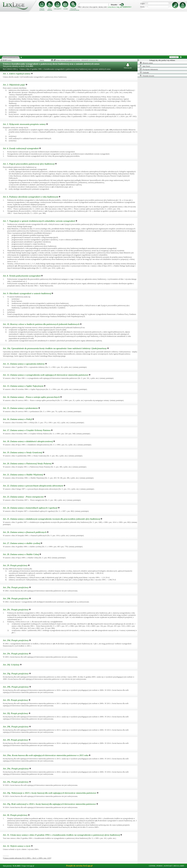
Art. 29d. (16, 640)
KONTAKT (168, 866)
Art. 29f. (11, 665)
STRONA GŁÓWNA (42, 10)
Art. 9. (27, 293)
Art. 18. (28, 441)
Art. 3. (25, 124)
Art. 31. (62, 835)
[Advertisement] (94, 34)
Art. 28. (21, 554)
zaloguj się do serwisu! (120, 7)
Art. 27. (22, 543)
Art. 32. (17, 846)
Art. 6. (31, 197)
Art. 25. (52, 519)
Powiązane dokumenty (149, 69)
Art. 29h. (16, 687)
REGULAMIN (179, 866)
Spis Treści (145, 66)
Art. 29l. (16, 740)
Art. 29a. (16, 587)
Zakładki (144, 72)
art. (111, 90)
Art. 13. (23, 386)
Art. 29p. (50, 793)
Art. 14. (32, 397)
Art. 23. (24, 497)
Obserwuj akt (128, 66)
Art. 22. (33, 486)
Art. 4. (21, 148)
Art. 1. (17, 74)
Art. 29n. (16, 769)
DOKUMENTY (58, 9)
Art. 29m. (46, 755)
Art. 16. (18, 419)
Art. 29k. (16, 727)
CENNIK (65, 9)
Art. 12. (46, 375)
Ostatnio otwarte (147, 76)
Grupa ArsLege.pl (28, 866)
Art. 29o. (16, 782)
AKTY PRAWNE (50, 10)
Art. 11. (24, 364)
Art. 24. (30, 508)
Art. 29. (15, 565)
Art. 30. (15, 815)
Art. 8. (22, 276)
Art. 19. (23, 452)
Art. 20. (28, 464)
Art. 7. (39, 221)
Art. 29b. (16, 598)
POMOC (160, 866)
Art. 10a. (55, 348)
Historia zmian (146, 63)
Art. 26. (25, 532)
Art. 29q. (50, 804)
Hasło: (143, 7)
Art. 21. (23, 475)
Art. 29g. (16, 674)
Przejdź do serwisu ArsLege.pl (79, 866)
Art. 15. (21, 408)
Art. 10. (41, 324)
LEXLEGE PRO (93, 60)
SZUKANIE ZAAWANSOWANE (73, 10)
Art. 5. (29, 164)
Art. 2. (14, 85)
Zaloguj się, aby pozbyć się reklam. (162, 60)
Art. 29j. (16, 713)
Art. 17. (27, 430)
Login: (143, 3)
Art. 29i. (16, 700)
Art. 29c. (16, 610)
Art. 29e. (16, 654)
